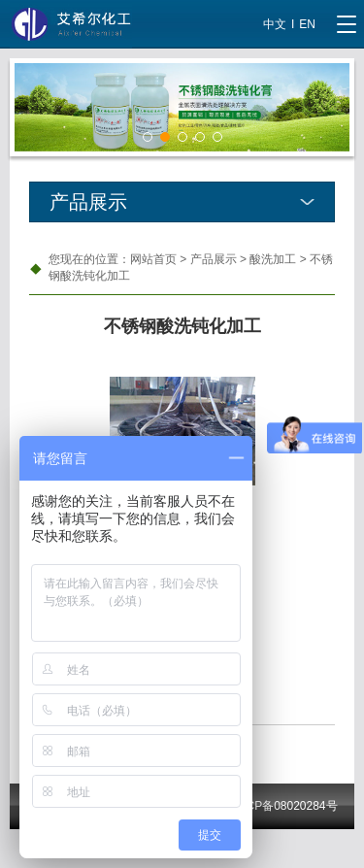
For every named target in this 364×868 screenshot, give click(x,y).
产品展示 (214, 259)
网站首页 (153, 259)
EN (307, 24)
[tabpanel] (182, 107)
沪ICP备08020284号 (284, 806)
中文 (275, 24)
